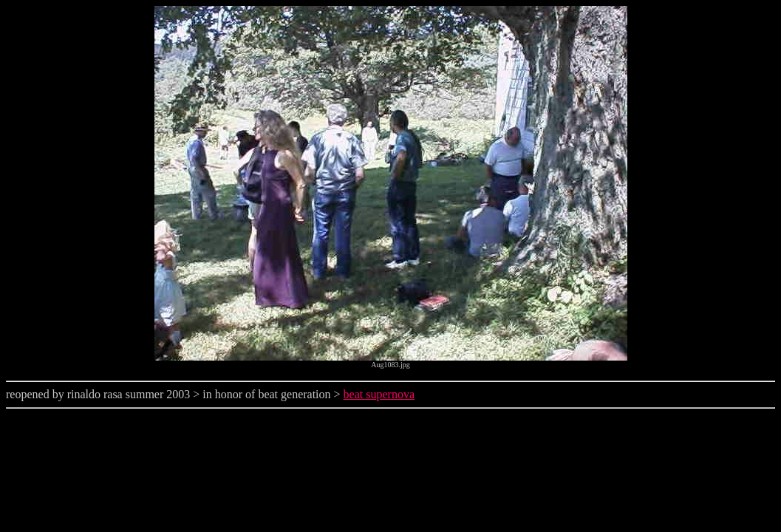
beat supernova (379, 394)
